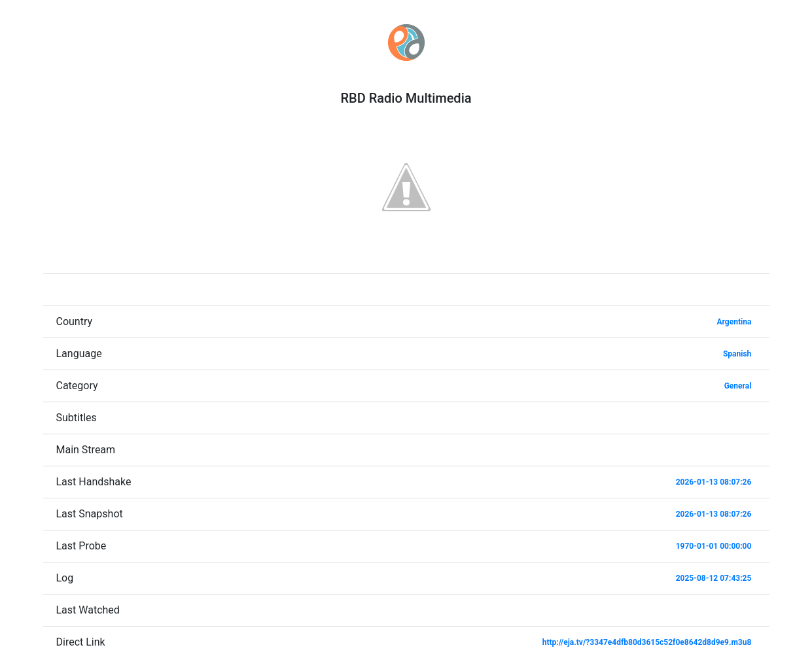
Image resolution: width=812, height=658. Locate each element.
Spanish (737, 354)
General (738, 386)
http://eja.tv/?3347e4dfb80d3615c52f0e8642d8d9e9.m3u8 (647, 642)
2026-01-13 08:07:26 (714, 482)
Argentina (734, 322)
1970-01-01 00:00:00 (714, 546)
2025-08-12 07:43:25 (714, 578)
